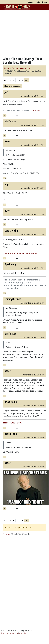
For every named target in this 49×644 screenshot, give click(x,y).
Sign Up (44, 2)
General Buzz (25, 68)
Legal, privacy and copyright (10, 633)
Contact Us (22, 633)
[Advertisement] (22, 33)
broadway (34, 253)
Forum (30, 2)
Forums (15, 68)
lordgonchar (22, 253)
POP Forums (6, 534)
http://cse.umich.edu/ (13, 423)
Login (38, 2)
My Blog (37, 110)
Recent (7, 68)
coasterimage (9, 253)
